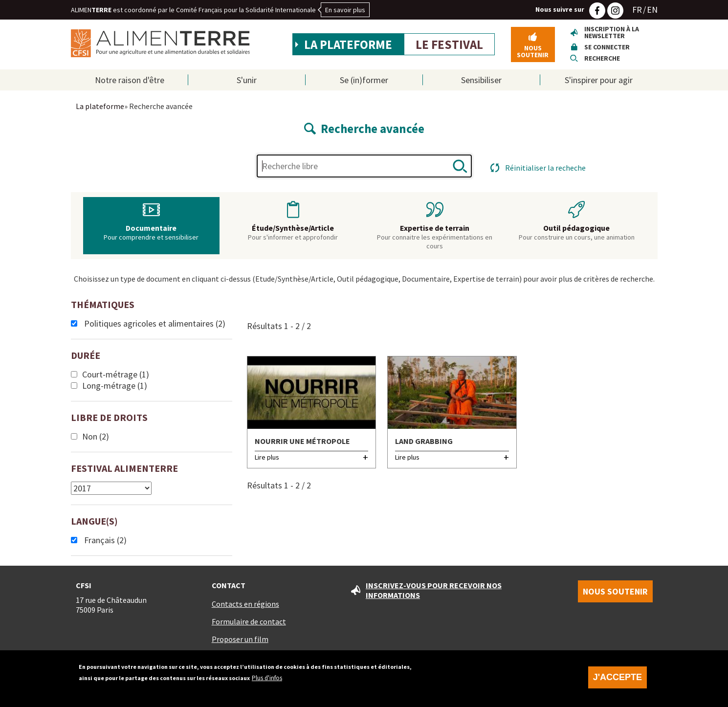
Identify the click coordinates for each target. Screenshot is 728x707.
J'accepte (618, 682)
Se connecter (607, 47)
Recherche (602, 58)
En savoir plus (345, 10)
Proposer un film (240, 639)
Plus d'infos (267, 683)
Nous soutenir (533, 51)
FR (637, 10)
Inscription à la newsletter (612, 32)
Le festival (449, 44)
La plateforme (348, 44)
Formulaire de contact (249, 621)
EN (652, 10)
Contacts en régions (245, 604)
